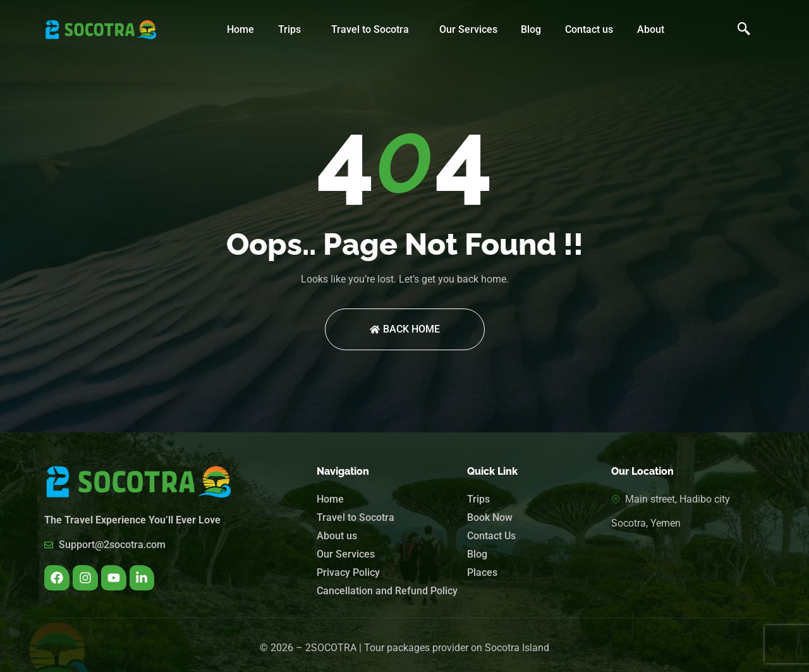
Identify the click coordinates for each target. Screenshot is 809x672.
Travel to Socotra (370, 29)
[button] (293, 30)
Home (240, 29)
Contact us (589, 29)
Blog (531, 29)
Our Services (468, 29)
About (651, 29)
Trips (289, 29)
